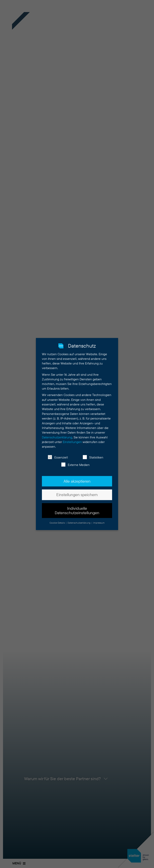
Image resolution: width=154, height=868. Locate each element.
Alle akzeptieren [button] (77, 481)
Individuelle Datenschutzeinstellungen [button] (77, 511)
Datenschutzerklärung (57, 437)
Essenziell (58, 457)
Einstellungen (72, 442)
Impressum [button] (99, 523)
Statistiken (93, 457)
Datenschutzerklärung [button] (79, 523)
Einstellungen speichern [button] (77, 495)
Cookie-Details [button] (57, 523)
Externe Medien (75, 465)
